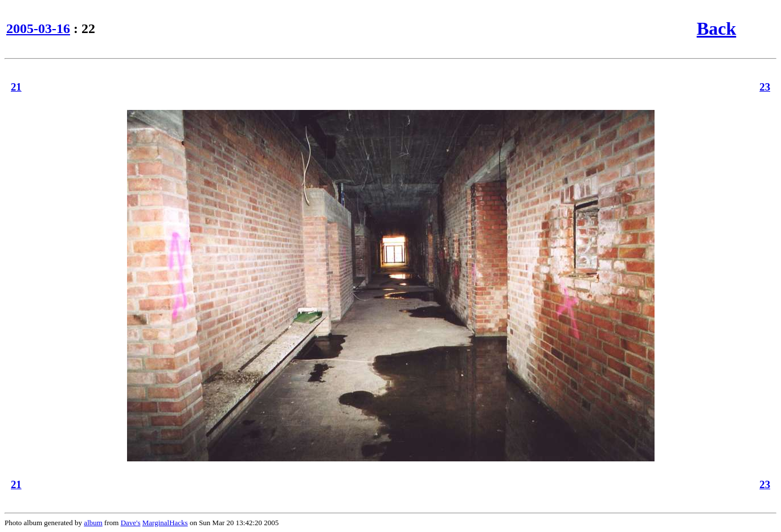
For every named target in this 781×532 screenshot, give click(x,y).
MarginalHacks (165, 523)
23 (765, 87)
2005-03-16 (38, 28)
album (93, 523)
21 (16, 87)
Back (716, 28)
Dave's (131, 523)
